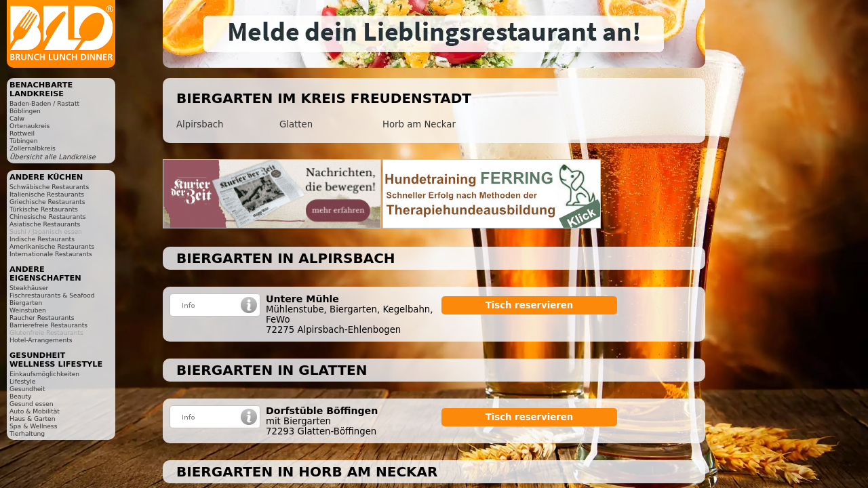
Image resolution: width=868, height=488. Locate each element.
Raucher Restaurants (42, 318)
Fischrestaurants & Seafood (52, 295)
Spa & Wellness (33, 426)
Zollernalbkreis (33, 148)
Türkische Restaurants (44, 209)
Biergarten (26, 303)
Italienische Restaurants (47, 194)
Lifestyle (22, 381)
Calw (17, 118)
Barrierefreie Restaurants (48, 325)
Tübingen (24, 141)
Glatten (296, 124)
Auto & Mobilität (35, 411)
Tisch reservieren (530, 305)
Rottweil (22, 133)
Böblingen (25, 111)
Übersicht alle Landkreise (53, 157)
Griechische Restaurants (47, 202)
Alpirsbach (200, 124)
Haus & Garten (33, 419)
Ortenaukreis (29, 126)
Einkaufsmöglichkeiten (44, 374)
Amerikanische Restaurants (52, 246)
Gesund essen (31, 404)
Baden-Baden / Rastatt (44, 103)
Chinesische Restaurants (48, 217)
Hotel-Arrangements (41, 340)
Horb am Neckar (419, 124)
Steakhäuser (29, 288)
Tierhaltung (27, 433)
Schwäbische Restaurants (49, 187)
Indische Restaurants (42, 239)
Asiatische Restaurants (45, 224)
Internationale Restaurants (51, 254)
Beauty (20, 396)
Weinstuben (28, 310)
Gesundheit (27, 389)
